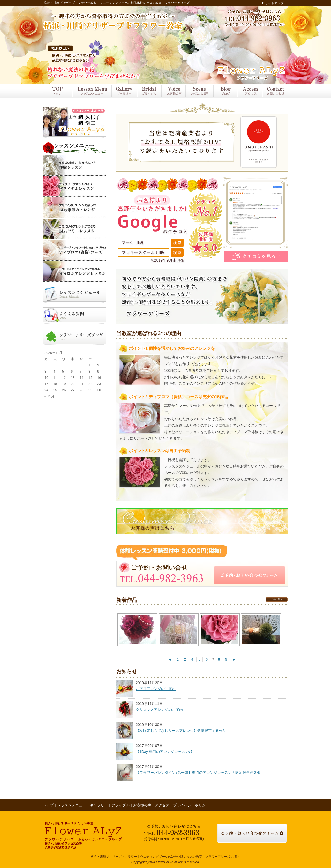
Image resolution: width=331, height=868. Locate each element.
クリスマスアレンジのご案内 (159, 710)
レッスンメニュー (92, 91)
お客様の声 (173, 91)
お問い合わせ (275, 91)
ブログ (225, 91)
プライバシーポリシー (191, 805)
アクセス (250, 91)
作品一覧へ (277, 599)
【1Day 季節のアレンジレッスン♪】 (165, 752)
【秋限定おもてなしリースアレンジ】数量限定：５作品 (181, 731)
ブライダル (149, 91)
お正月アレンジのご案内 (156, 689)
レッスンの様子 (199, 91)
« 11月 (49, 396)
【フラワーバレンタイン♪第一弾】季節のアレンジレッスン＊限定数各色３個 (198, 773)
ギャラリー (124, 91)
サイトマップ (274, 3)
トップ (57, 91)
